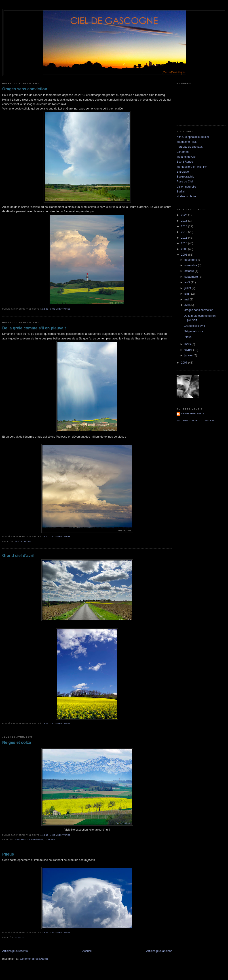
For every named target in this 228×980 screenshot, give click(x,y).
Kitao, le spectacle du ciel (193, 137)
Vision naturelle (186, 187)
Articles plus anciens (159, 951)
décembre (191, 260)
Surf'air (181, 191)
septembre (192, 277)
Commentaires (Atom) (34, 959)
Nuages (20, 937)
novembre (191, 265)
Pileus (8, 854)
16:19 (45, 835)
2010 (185, 243)
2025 (185, 215)
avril (187, 305)
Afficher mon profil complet (195, 421)
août (188, 282)
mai (187, 299)
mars (188, 344)
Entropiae (183, 172)
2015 (185, 221)
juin (187, 294)
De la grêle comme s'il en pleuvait (34, 328)
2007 (185, 363)
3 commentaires (60, 309)
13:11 (45, 933)
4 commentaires (60, 835)
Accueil (87, 951)
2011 (185, 238)
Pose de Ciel (185, 181)
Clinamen (183, 152)
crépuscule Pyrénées (29, 840)
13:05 (45, 724)
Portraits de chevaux (190, 147)
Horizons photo (186, 196)
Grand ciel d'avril (18, 556)
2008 (185, 255)
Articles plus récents (15, 951)
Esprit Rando (185, 162)
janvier (189, 355)
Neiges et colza (17, 742)
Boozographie (185, 177)
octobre (190, 271)
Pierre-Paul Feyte (193, 414)
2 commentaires (60, 537)
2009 (185, 249)
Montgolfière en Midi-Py (192, 167)
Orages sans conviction (25, 89)
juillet (188, 288)
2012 (185, 232)
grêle (19, 541)
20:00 (45, 537)
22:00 (45, 309)
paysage (50, 840)
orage (28, 541)
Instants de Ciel (186, 157)
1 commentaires (60, 724)
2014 (185, 226)
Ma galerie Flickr (187, 142)
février (189, 350)
